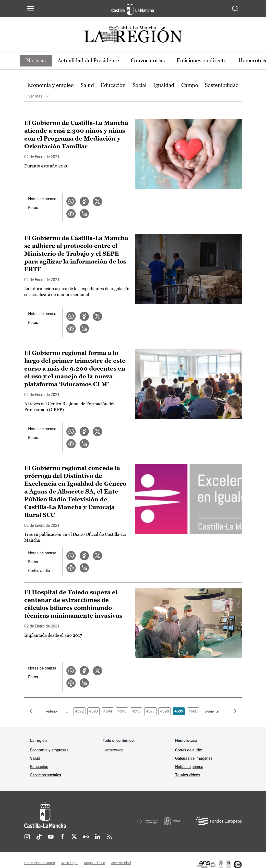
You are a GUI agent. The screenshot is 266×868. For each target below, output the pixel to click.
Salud (87, 85)
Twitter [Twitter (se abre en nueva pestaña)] (74, 837)
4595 (122, 711)
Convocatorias (148, 60)
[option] (50, 85)
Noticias (36, 60)
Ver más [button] (35, 96)
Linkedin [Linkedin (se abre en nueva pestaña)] (98, 837)
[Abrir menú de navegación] (30, 9)
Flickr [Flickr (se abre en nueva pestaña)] (86, 837)
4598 (165, 711)
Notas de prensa (42, 199)
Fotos (33, 208)
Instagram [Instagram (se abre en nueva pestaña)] (27, 837)
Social (139, 85)
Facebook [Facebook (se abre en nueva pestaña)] (62, 837)
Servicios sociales (46, 775)
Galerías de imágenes (194, 758)
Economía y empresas (49, 750)
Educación (113, 85)
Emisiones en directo (202, 60)
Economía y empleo (50, 85)
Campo (190, 85)
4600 (193, 711)
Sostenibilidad (222, 85)
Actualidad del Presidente (88, 60)
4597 (150, 711)
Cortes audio (39, 571)
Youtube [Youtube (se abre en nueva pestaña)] (51, 837)
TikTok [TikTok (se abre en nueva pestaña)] (39, 837)
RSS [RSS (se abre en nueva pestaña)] (109, 837)
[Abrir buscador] (235, 9)
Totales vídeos (188, 775)
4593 (94, 711)
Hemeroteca (113, 750)
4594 (108, 711)
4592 (79, 711)
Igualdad (164, 85)
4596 (136, 711)
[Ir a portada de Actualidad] (133, 36)
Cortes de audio (189, 750)
